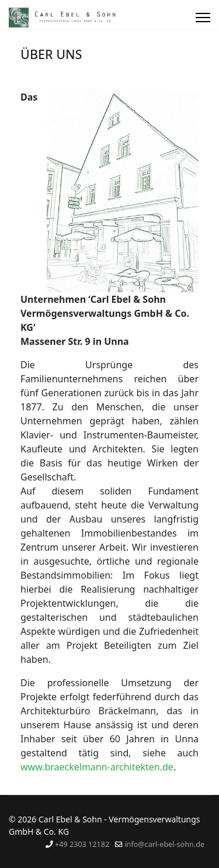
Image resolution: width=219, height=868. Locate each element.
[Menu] (203, 18)
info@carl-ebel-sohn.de (164, 844)
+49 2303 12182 (82, 844)
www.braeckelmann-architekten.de (97, 767)
